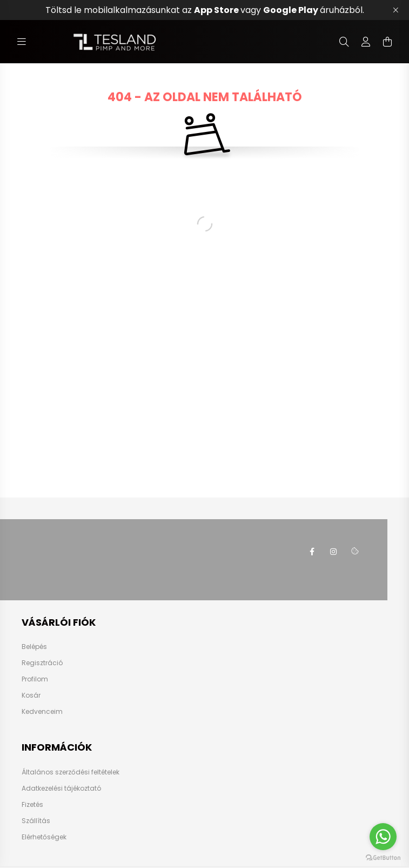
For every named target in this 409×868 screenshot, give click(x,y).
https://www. (312, 552)
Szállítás (36, 821)
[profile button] (366, 42)
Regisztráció (42, 663)
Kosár (31, 695)
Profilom (35, 679)
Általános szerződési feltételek (71, 772)
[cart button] (387, 42)
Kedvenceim (42, 712)
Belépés (34, 647)
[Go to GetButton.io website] (383, 857)
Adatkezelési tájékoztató (61, 789)
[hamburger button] (22, 42)
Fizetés (32, 805)
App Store (217, 10)
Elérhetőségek (44, 837)
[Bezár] (395, 10)
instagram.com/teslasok (333, 552)
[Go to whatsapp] (383, 837)
